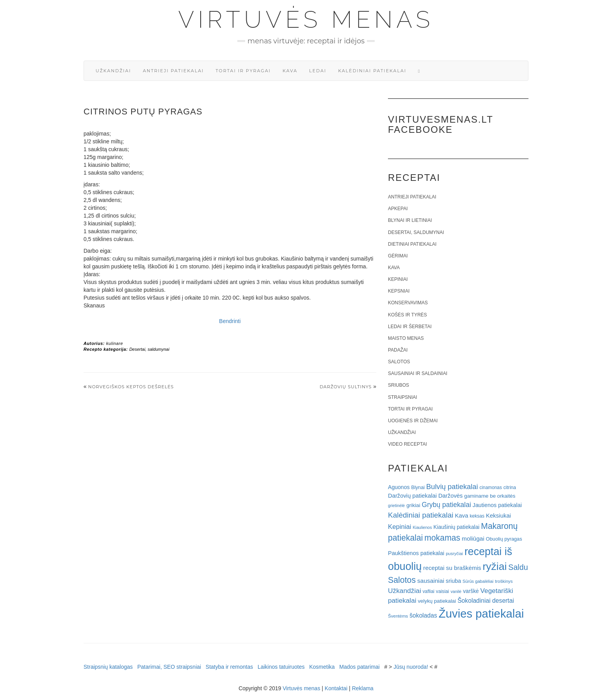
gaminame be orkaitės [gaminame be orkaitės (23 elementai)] (490, 496)
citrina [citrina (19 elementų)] (510, 487)
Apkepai (398, 209)
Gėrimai (398, 256)
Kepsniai (399, 291)
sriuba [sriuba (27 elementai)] (453, 581)
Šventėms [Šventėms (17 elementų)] (398, 616)
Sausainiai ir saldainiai (418, 373)
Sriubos (399, 385)
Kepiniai (398, 279)
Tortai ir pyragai (243, 71)
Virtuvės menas (306, 20)
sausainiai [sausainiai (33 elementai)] (431, 581)
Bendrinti (230, 321)
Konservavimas (408, 303)
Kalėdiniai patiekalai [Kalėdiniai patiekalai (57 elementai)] (421, 515)
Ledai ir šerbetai (410, 327)
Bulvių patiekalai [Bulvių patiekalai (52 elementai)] (452, 487)
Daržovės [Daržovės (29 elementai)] (451, 496)
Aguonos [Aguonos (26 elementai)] (399, 487)
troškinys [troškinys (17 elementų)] (504, 581)
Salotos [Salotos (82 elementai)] (402, 580)
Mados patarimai (359, 667)
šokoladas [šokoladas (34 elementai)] (423, 615)
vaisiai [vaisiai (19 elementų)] (443, 591)
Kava (290, 71)
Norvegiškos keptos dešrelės (131, 387)
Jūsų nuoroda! (411, 667)
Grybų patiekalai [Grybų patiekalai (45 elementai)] (447, 505)
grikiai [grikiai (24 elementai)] (413, 505)
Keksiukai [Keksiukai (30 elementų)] (498, 515)
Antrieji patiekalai (173, 71)
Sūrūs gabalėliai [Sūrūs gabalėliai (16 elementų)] (478, 581)
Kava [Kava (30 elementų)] (461, 515)
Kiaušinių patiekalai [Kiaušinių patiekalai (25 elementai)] (457, 527)
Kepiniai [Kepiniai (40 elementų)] (400, 527)
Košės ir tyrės (407, 315)
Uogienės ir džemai (413, 421)
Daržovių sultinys (346, 387)
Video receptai (407, 444)
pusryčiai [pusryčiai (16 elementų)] (454, 554)
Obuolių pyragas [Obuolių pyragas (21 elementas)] (504, 539)
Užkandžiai (113, 71)
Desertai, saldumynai (149, 349)
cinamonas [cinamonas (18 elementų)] (491, 487)
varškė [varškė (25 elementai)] (471, 591)
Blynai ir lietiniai (410, 220)
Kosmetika (322, 667)
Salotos (399, 362)
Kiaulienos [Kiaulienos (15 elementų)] (422, 527)
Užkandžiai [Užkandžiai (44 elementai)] (405, 591)
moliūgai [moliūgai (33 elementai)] (473, 538)
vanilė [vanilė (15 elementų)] (456, 591)
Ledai (318, 71)
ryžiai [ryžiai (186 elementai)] (495, 566)
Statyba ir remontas (229, 667)
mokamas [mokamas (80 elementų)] (442, 538)
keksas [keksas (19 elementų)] (477, 516)
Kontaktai (336, 688)
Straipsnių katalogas (108, 667)
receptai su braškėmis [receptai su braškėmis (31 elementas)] (452, 568)
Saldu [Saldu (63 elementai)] (518, 567)
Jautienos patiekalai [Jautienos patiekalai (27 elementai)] (497, 505)
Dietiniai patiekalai (412, 244)
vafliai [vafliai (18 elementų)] (429, 591)
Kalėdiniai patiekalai (372, 71)
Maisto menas (406, 338)
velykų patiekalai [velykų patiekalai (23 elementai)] (437, 601)
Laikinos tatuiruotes (281, 667)
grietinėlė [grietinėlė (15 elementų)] (396, 505)
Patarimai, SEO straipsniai (169, 667)
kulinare (115, 343)
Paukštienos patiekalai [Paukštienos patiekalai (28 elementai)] (416, 553)
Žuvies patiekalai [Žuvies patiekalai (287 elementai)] (481, 613)
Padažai (398, 350)
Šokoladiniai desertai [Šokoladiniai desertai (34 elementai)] (486, 601)
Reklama (363, 688)
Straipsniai (403, 397)
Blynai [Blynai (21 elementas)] (418, 487)
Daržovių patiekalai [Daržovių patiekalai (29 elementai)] (412, 496)
